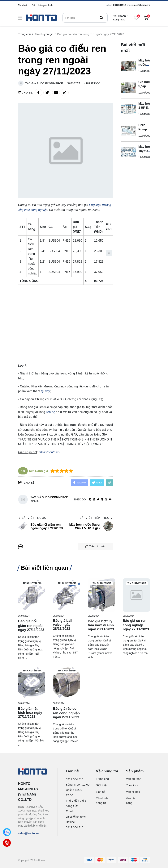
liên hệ (50, 412)
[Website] (94, 500)
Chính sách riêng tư (103, 801)
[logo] (41, 18)
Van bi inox (133, 792)
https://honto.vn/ (50, 452)
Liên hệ (101, 792)
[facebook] (90, 500)
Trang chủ (102, 779)
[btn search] (101, 18)
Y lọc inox (132, 785)
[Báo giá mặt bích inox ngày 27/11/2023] (32, 682)
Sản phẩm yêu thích (42, 5)
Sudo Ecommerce (50, 83)
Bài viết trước (32, 518)
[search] (85, 18)
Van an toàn (134, 779)
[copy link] (65, 93)
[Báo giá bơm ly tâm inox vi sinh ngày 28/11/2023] (102, 595)
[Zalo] (7, 832)
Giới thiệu (102, 785)
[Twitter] (98, 500)
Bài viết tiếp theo (96, 518)
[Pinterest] (102, 500)
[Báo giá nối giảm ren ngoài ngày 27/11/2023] (32, 595)
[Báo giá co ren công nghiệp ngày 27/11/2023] (136, 595)
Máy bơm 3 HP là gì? (145, 108)
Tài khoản (23, 5)
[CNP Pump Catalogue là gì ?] (128, 131)
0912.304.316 (75, 779)
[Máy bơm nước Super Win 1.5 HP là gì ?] (128, 66)
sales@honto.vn (141, 5)
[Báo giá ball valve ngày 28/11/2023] (67, 595)
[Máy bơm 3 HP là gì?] (128, 109)
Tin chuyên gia (32, 583)
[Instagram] (106, 500)
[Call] (7, 843)
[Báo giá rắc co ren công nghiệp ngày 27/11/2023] (67, 682)
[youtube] (110, 500)
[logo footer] (34, 772)
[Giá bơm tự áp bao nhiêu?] (128, 88)
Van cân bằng (131, 801)
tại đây (45, 391)
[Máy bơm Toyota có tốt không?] (128, 152)
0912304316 (120, 5)
